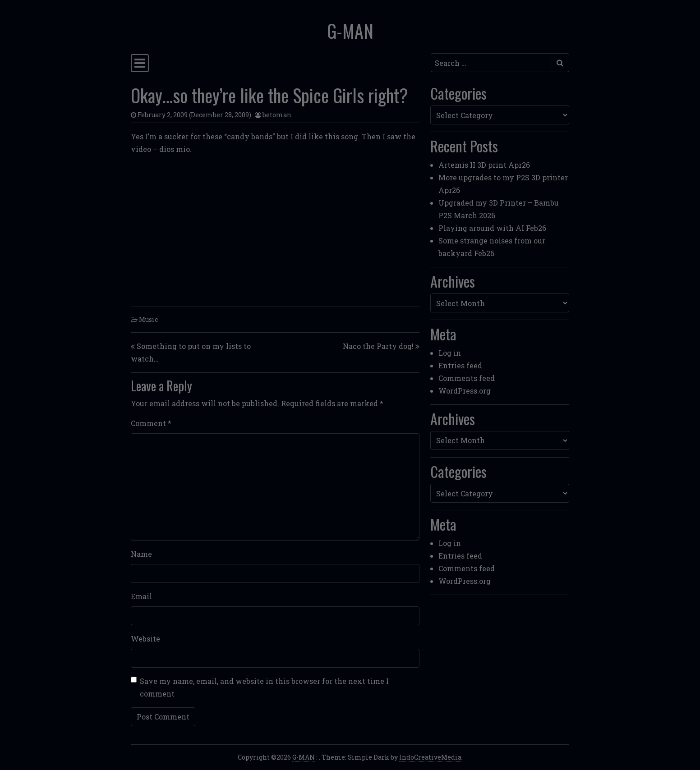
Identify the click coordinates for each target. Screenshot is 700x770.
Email (141, 596)
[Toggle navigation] (140, 63)
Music (148, 319)
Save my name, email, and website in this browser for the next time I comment (264, 687)
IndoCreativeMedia (430, 757)
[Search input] (491, 63)
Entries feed (460, 365)
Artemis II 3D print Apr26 (484, 165)
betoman (277, 115)
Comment (151, 423)
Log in (450, 353)
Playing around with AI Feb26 (492, 228)
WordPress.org (465, 391)
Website (145, 639)
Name (141, 554)
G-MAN (350, 31)
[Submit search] (560, 63)
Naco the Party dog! (378, 346)
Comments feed (467, 378)
